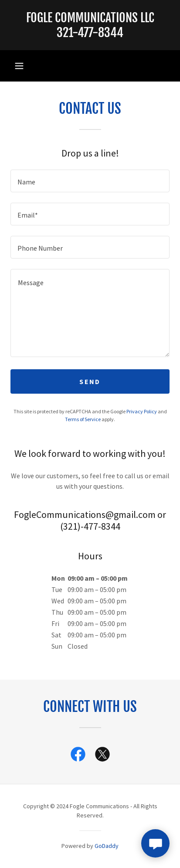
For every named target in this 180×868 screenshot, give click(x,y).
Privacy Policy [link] (142, 411)
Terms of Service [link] (83, 419)
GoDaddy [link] (107, 846)
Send (90, 381)
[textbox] (90, 181)
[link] (90, 25)
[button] (19, 66)
